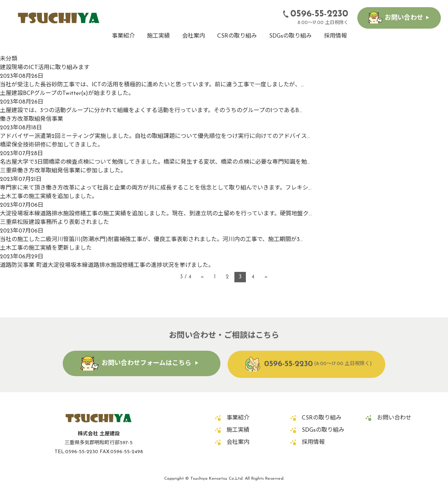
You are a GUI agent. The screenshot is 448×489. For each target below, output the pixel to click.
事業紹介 (123, 36)
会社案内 (194, 36)
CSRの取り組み (237, 36)
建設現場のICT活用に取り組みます (45, 68)
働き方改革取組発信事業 (32, 119)
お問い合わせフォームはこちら (146, 363)
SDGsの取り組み (290, 36)
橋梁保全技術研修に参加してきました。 (52, 145)
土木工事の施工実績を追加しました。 (49, 197)
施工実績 (158, 36)
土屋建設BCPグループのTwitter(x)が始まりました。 (67, 94)
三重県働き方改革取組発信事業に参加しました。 (63, 171)
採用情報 (335, 36)
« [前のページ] (202, 277)
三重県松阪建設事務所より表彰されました (54, 222)
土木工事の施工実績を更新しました (46, 248)
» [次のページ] (266, 277)
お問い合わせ (404, 18)
